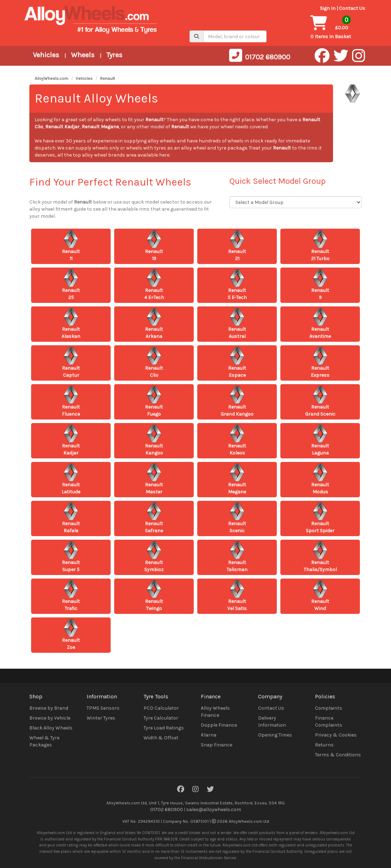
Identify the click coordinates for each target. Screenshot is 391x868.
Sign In (328, 8)
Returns (324, 745)
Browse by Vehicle (50, 718)
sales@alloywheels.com (214, 810)
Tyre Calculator (161, 718)
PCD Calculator (161, 708)
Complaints (329, 708)
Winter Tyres (101, 718)
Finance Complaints (329, 722)
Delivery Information (272, 722)
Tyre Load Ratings (164, 728)
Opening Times (275, 735)
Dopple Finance (219, 725)
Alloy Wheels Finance (215, 712)
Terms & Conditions (338, 755)
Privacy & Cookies (336, 735)
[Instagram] (195, 790)
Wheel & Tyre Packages (44, 741)
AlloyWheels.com (51, 78)
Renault (107, 78)
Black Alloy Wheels (51, 728)
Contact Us (352, 8)
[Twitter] (210, 790)
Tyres (114, 55)
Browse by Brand (49, 708)
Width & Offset (161, 738)
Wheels (83, 55)
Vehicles (46, 55)
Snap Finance (217, 745)
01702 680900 (167, 810)
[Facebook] (181, 790)
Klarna (209, 735)
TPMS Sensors (103, 708)
